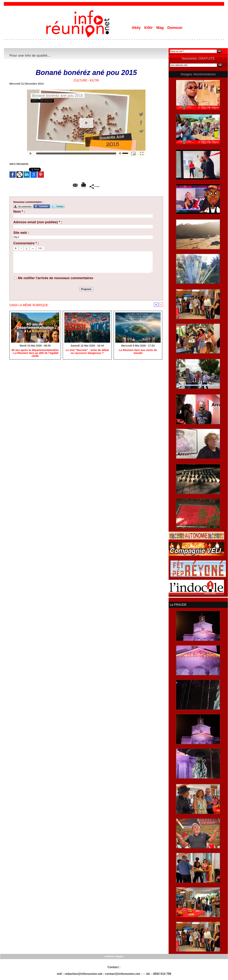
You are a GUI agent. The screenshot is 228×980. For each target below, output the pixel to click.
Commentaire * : (26, 243)
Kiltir (149, 28)
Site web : (21, 233)
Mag (161, 28)
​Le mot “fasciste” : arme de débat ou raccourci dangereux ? (87, 352)
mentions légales (114, 956)
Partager (95, 186)
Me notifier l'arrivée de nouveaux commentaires (56, 278)
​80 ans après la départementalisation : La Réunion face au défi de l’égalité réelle (35, 353)
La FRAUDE (178, 604)
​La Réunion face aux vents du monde (138, 352)
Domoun (175, 28)
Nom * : (19, 212)
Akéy (137, 28)
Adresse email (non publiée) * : (38, 222)
